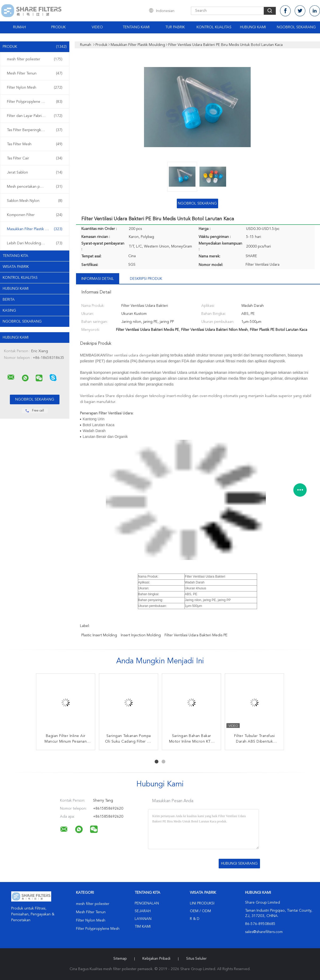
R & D (195, 919)
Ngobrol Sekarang (296, 27)
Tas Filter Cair (35, 158)
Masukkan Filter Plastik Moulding (35, 229)
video (97, 27)
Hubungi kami (253, 27)
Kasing (9, 311)
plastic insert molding (99, 635)
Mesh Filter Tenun (35, 73)
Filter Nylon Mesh (35, 88)
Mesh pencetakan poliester (35, 187)
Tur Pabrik (175, 27)
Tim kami (143, 927)
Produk (58, 27)
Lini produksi (202, 903)
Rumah (19, 27)
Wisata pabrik (16, 267)
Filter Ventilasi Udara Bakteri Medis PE (196, 635)
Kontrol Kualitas (214, 27)
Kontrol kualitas (20, 278)
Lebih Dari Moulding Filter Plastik (35, 243)
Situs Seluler (196, 959)
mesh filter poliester (35, 59)
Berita (9, 300)
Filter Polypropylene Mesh (35, 102)
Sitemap (120, 959)
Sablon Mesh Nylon (35, 201)
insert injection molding (141, 635)
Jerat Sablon (35, 173)
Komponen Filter (35, 215)
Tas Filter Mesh (35, 144)
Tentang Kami (136, 27)
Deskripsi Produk (146, 279)
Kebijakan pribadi (156, 959)
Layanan (143, 919)
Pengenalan (147, 903)
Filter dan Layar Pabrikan (35, 116)
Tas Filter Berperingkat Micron (35, 130)
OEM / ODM (200, 911)
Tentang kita (15, 256)
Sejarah (143, 911)
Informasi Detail (98, 279)
